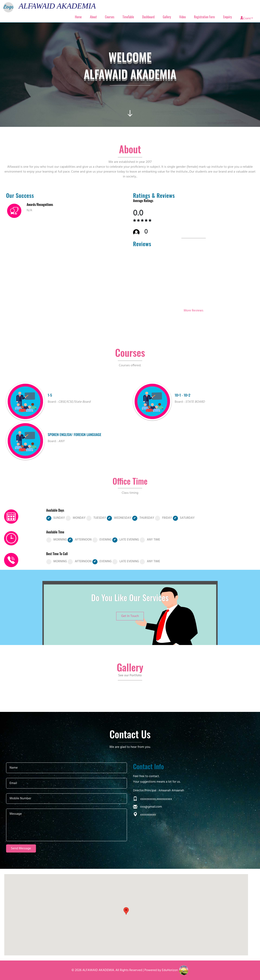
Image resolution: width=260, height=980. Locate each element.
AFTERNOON (80, 540)
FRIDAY (164, 518)
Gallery (167, 17)
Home (78, 17)
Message (67, 825)
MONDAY (76, 518)
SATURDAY (184, 518)
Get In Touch (130, 616)
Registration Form (204, 17)
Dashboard (148, 17)
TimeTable (128, 17)
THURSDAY (143, 518)
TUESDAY (96, 518)
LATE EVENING (126, 540)
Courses (110, 17)
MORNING (57, 540)
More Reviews (193, 311)
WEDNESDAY (119, 518)
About (93, 17)
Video (182, 17)
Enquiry (227, 17)
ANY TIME (150, 540)
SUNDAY (56, 518)
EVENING (102, 540)
